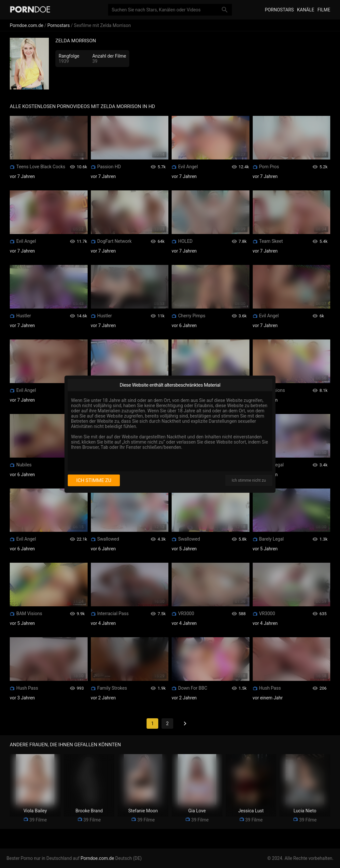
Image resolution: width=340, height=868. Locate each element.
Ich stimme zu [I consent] (94, 480)
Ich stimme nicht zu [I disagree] (249, 480)
